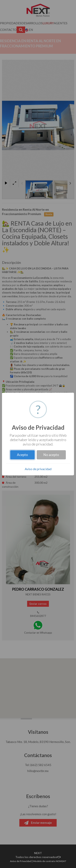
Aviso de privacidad (38, 469)
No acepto (51, 455)
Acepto (22, 455)
